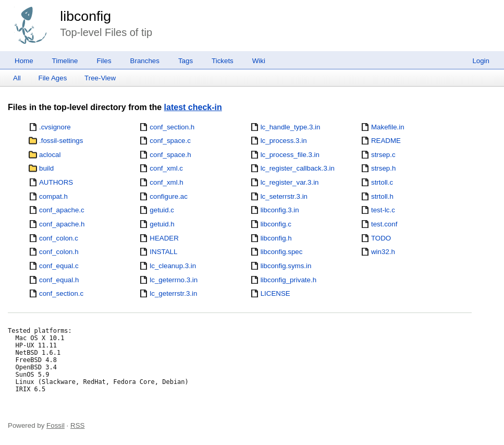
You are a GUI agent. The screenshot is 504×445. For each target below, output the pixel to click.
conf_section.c (61, 293)
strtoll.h (382, 196)
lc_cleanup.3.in (173, 266)
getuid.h (162, 224)
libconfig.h (276, 238)
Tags (186, 61)
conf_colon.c (59, 238)
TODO (381, 238)
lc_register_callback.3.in (298, 168)
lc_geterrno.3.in (174, 280)
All (17, 78)
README (386, 141)
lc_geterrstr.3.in (173, 293)
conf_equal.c (59, 266)
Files (104, 61)
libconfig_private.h (288, 280)
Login (481, 61)
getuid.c (162, 210)
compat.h (53, 196)
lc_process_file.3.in (290, 155)
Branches (145, 61)
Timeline (65, 61)
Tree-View (100, 78)
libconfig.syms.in (286, 266)
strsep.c (383, 155)
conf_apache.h (62, 224)
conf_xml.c (166, 168)
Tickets (223, 61)
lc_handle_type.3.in (291, 127)
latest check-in (193, 107)
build (46, 168)
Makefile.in (388, 127)
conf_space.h (170, 155)
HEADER (164, 238)
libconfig (85, 16)
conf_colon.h (59, 252)
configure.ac (169, 196)
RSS (77, 425)
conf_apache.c (62, 210)
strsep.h (383, 168)
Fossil (56, 425)
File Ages (53, 78)
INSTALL (163, 252)
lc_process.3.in (284, 141)
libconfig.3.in (280, 210)
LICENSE (275, 293)
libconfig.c (276, 224)
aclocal (50, 155)
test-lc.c (383, 210)
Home (24, 61)
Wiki (259, 61)
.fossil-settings (61, 141)
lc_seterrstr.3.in (284, 196)
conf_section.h (172, 127)
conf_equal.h (59, 280)
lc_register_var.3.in (290, 182)
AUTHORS (56, 182)
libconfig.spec (282, 252)
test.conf (384, 224)
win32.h (383, 252)
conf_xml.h (166, 182)
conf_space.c (170, 141)
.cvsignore (55, 127)
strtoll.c (382, 182)
